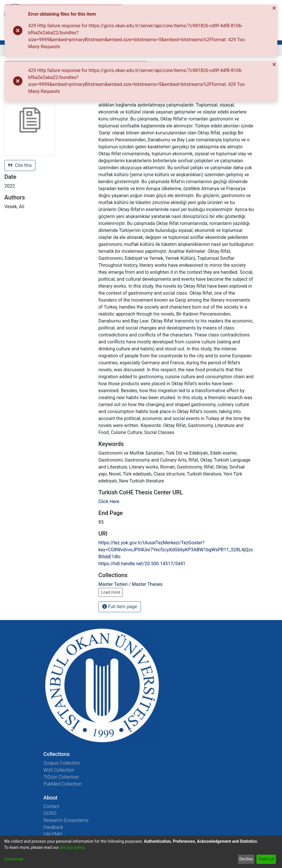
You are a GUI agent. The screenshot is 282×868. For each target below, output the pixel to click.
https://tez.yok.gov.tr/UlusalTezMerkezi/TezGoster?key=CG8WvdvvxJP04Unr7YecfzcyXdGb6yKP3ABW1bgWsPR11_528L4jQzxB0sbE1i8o (176, 550)
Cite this (20, 165)
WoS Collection (59, 770)
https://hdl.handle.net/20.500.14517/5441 (142, 564)
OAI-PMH (53, 834)
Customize (14, 859)
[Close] (275, 8)
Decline (246, 859)
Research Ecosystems (66, 820)
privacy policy (72, 847)
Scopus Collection (62, 763)
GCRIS (50, 813)
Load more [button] (111, 592)
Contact (52, 806)
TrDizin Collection (61, 777)
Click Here (109, 501)
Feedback (53, 827)
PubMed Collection (63, 784)
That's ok (266, 859)
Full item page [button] (120, 607)
